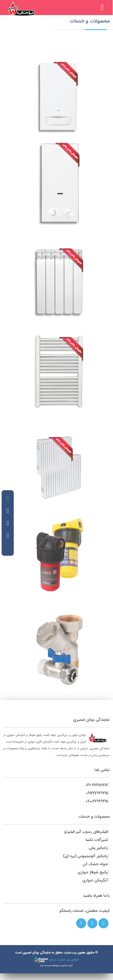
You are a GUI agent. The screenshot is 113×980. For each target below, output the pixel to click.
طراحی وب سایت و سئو (56, 960)
